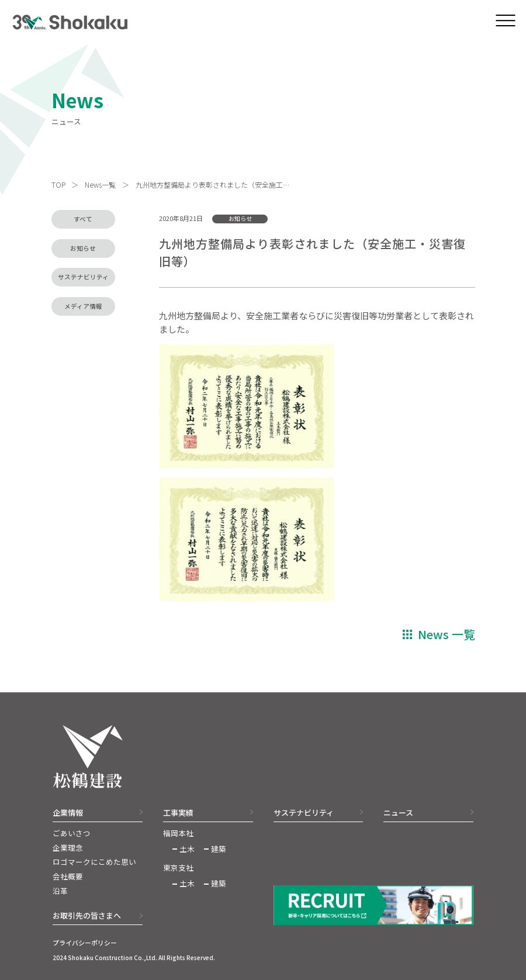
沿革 (60, 891)
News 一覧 (447, 634)
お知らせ (83, 248)
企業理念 (68, 848)
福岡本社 (178, 833)
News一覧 (100, 185)
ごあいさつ (72, 833)
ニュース (398, 812)
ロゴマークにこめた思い (94, 862)
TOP (58, 185)
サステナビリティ (83, 277)
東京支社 (178, 868)
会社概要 (68, 877)
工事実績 (178, 812)
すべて (83, 219)
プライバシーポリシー (85, 943)
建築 (219, 849)
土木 (187, 849)
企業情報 (68, 812)
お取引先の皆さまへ (87, 915)
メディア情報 (83, 306)
